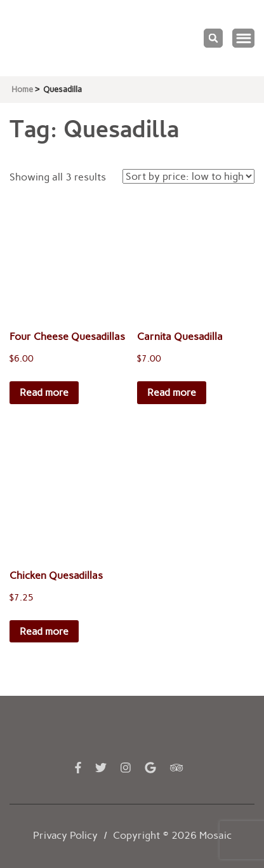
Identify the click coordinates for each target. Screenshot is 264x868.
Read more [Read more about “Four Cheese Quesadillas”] (44, 392)
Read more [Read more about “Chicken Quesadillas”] (44, 631)
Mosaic (215, 835)
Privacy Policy (65, 835)
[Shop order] (188, 176)
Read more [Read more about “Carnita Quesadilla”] (172, 392)
